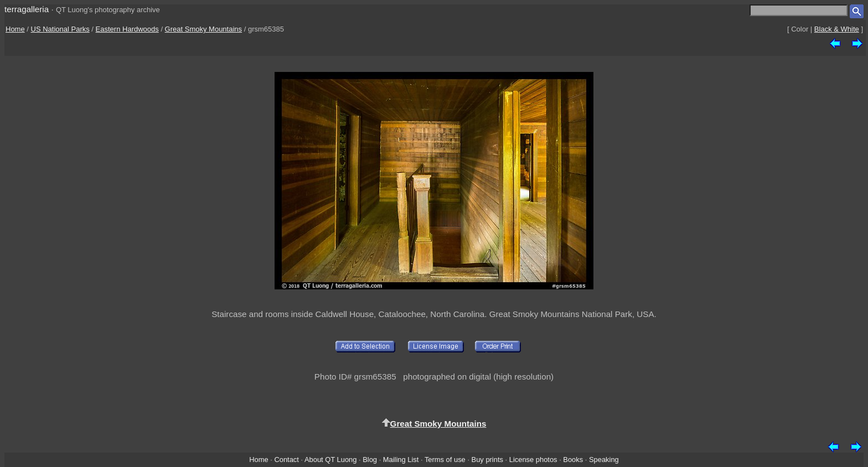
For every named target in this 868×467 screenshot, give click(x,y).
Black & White (837, 29)
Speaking (604, 460)
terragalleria (27, 9)
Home (15, 29)
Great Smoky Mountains (203, 29)
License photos (533, 460)
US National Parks (60, 29)
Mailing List (401, 460)
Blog (370, 460)
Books (573, 460)
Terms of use (445, 460)
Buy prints (487, 460)
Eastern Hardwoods (127, 29)
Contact (286, 460)
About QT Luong (330, 460)
